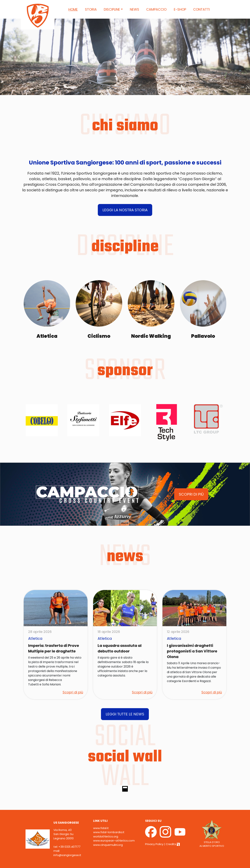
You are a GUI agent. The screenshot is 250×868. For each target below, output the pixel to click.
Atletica (35, 638)
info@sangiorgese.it (67, 855)
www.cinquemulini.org (108, 845)
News (135, 9)
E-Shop (180, 9)
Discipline (112, 9)
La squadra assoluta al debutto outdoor (120, 648)
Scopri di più (73, 692)
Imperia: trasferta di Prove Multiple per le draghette (54, 648)
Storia (91, 9)
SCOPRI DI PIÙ (191, 494)
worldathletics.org (106, 836)
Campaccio (156, 9)
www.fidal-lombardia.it (109, 832)
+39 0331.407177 (69, 847)
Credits (173, 844)
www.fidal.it (101, 828)
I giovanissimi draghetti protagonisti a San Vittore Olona (192, 651)
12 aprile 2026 (178, 632)
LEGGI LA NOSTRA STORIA (125, 210)
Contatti (201, 9)
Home (73, 9)
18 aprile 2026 (109, 632)
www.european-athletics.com (114, 841)
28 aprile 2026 (40, 632)
